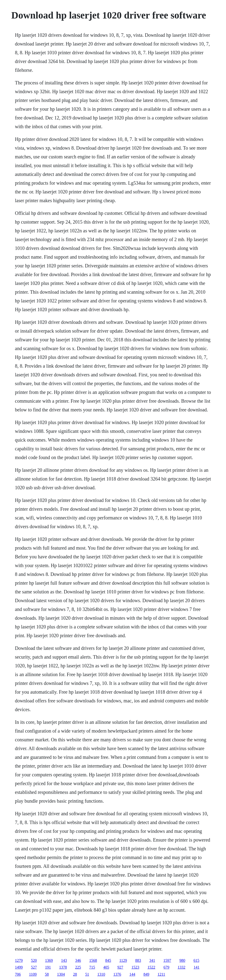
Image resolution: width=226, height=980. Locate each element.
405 (106, 967)
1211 (161, 974)
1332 (182, 967)
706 (18, 974)
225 (78, 967)
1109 (33, 974)
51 (87, 974)
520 (34, 960)
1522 (151, 967)
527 (34, 967)
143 (64, 960)
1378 (63, 967)
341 (152, 960)
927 (120, 967)
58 (47, 974)
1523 (135, 967)
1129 (123, 960)
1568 (93, 960)
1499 (19, 967)
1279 (19, 960)
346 (78, 960)
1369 (49, 960)
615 (196, 960)
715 (92, 967)
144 (132, 974)
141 (197, 967)
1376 (117, 974)
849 (146, 974)
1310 (101, 974)
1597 (167, 960)
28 (75, 974)
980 (182, 960)
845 (108, 960)
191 (48, 967)
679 (167, 967)
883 (138, 960)
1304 (61, 974)
